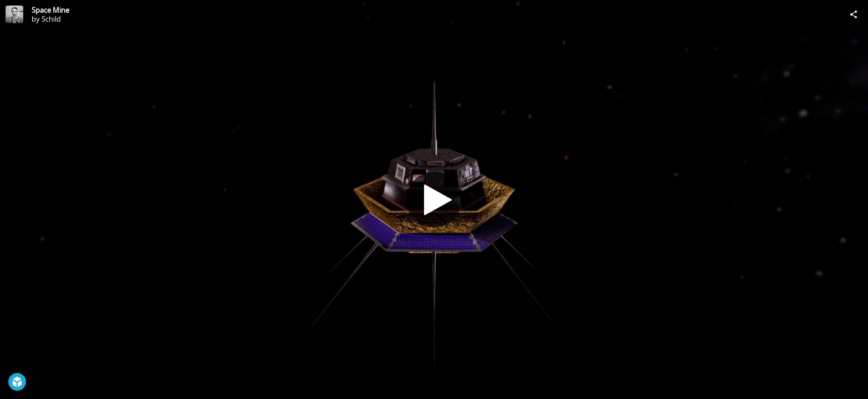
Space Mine (50, 10)
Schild (51, 19)
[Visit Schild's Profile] (14, 14)
